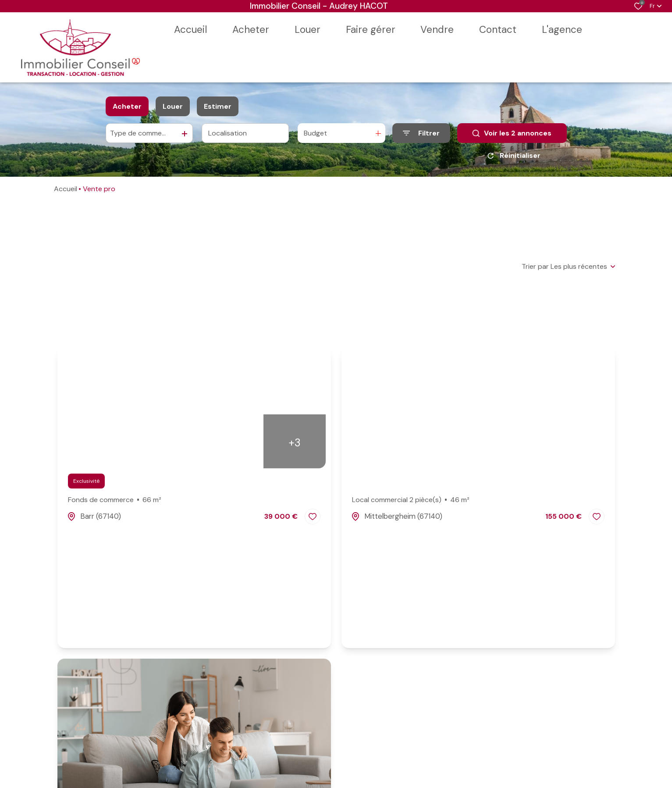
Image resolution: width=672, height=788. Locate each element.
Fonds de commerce (115, 500)
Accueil (66, 189)
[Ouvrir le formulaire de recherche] (421, 133)
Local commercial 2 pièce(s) (411, 500)
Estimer (218, 106)
